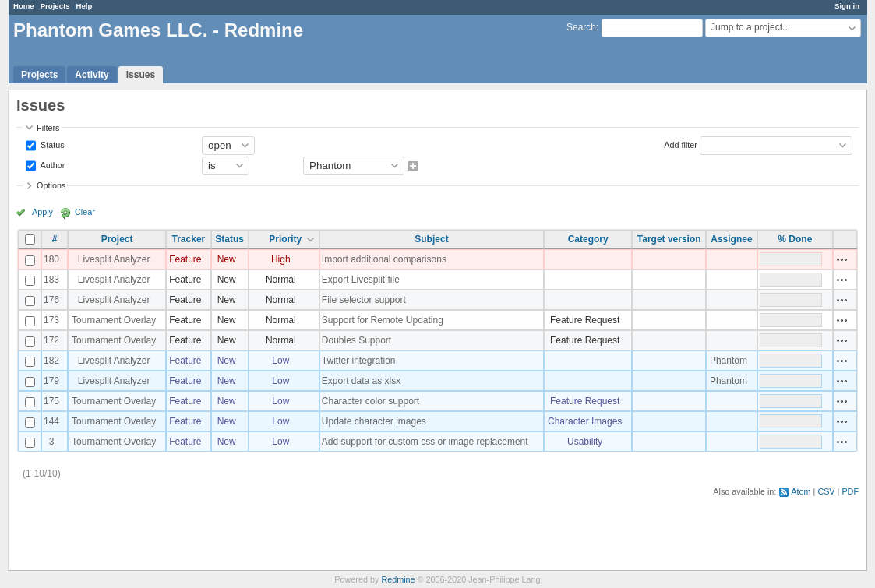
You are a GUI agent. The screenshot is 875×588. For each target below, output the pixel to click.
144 (51, 421)
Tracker (189, 239)
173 (51, 320)
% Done (795, 239)
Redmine (398, 579)
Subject (431, 239)
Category (588, 239)
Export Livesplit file (361, 280)
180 (51, 259)
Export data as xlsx (361, 381)
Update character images (374, 421)
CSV (826, 491)
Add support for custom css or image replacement (425, 442)
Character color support (370, 401)
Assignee (731, 239)
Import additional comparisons (384, 259)
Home (24, 6)
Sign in (847, 6)
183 (51, 280)
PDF (850, 491)
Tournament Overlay (114, 320)
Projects (55, 6)
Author (51, 164)
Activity (92, 75)
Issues (141, 75)
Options (51, 185)
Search (581, 27)
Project (117, 239)
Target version (669, 239)
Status (51, 144)
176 (51, 300)
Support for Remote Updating (383, 320)
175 (51, 401)
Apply (42, 212)
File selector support (364, 300)
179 (51, 381)
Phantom (729, 361)
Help (85, 6)
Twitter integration (359, 361)
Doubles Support (356, 340)
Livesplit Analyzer (114, 259)
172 (51, 340)
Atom (801, 491)
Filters (48, 128)
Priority (285, 239)
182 (51, 361)
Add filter (681, 144)
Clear (85, 212)
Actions (842, 259)
